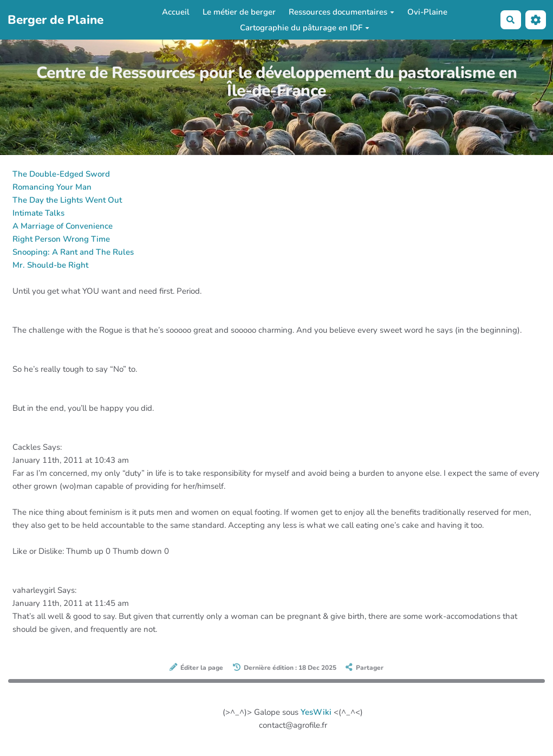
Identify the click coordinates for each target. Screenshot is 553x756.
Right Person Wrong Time (61, 239)
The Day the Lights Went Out (67, 200)
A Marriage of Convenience (63, 226)
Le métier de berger (239, 12)
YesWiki (316, 712)
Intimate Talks (38, 213)
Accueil (176, 12)
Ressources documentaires (341, 12)
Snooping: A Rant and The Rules (73, 252)
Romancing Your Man (52, 187)
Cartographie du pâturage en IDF (305, 28)
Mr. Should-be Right (50, 265)
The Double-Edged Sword (61, 174)
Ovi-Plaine (427, 12)
